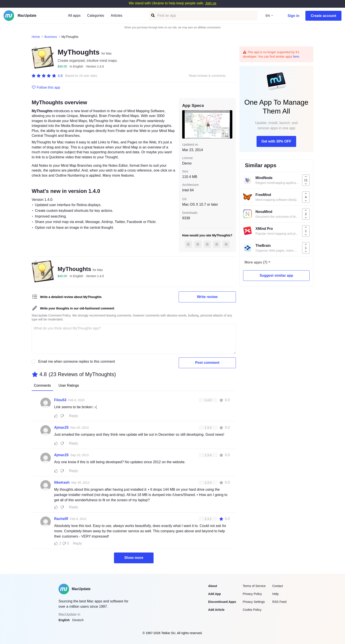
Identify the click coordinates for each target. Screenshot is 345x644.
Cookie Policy (252, 610)
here (296, 57)
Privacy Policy (252, 594)
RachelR (61, 519)
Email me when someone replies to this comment (77, 361)
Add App (215, 594)
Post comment (207, 363)
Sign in (293, 16)
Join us (211, 3)
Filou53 (60, 400)
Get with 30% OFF (276, 141)
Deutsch (78, 620)
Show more (134, 558)
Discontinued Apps (222, 602)
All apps (74, 16)
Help (275, 594)
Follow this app (46, 88)
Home (36, 37)
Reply (74, 416)
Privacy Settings (254, 602)
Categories (96, 16)
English (64, 620)
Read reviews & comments (207, 76)
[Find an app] (153, 16)
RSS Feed (279, 602)
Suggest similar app (276, 275)
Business (51, 37)
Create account (323, 16)
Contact (277, 586)
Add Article (216, 610)
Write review (207, 297)
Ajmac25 (61, 427)
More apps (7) (256, 262)
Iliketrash (62, 482)
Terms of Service (254, 586)
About (213, 586)
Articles (116, 16)
